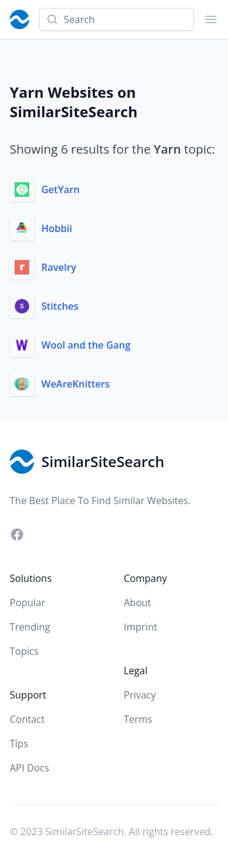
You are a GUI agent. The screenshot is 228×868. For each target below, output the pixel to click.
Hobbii (57, 228)
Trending (30, 627)
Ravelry (59, 267)
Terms (138, 719)
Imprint (141, 627)
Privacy (140, 695)
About (138, 603)
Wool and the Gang (86, 345)
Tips (19, 743)
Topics (24, 651)
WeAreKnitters (75, 384)
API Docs (29, 768)
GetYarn (60, 190)
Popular (27, 603)
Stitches (60, 306)
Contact (27, 719)
